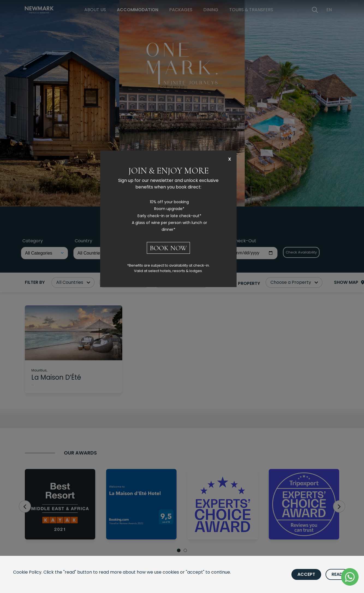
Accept (306, 574)
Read (337, 574)
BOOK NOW (168, 248)
